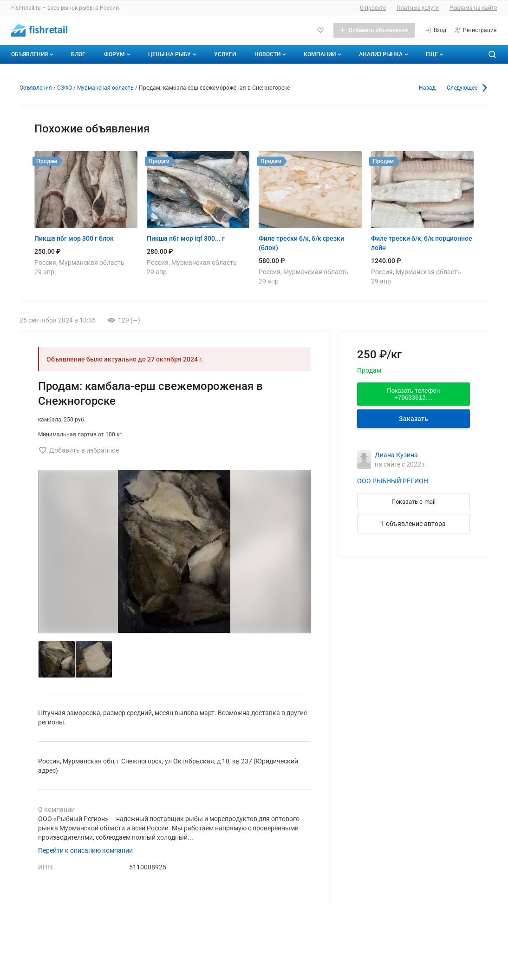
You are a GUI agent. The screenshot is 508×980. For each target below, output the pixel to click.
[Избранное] (320, 30)
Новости (271, 54)
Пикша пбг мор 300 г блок (74, 238)
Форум (118, 54)
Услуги (225, 54)
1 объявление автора (413, 524)
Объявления (33, 54)
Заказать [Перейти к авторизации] (414, 419)
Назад (427, 88)
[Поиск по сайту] (492, 54)
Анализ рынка (384, 54)
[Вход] (435, 30)
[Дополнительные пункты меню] (434, 54)
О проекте (373, 8)
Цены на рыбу (173, 54)
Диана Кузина (396, 455)
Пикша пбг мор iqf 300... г (186, 238)
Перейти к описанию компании (85, 850)
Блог (78, 54)
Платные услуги (418, 8)
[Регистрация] (475, 30)
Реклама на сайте (473, 8)
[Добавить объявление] (374, 30)
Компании (323, 54)
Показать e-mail (414, 502)
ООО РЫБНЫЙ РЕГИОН (393, 481)
